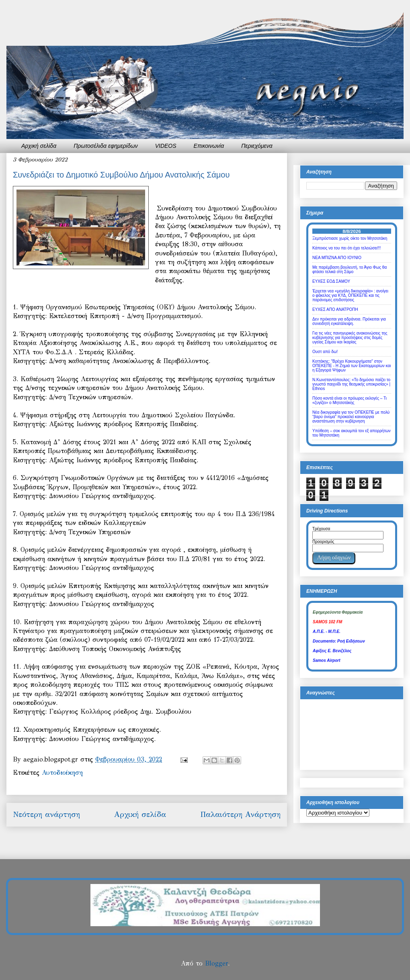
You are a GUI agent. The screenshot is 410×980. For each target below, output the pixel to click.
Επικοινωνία (209, 146)
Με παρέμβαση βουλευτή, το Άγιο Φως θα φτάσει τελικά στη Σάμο (350, 269)
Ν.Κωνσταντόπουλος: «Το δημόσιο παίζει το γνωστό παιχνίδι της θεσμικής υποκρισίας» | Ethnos (351, 384)
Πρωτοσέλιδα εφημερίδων (106, 146)
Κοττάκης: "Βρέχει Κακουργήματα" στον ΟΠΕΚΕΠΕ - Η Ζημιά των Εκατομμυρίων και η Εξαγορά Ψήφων (352, 366)
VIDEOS (166, 146)
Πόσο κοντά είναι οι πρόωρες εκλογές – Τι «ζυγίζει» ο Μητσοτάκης (350, 400)
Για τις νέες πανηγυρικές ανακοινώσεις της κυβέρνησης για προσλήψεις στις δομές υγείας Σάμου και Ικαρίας (350, 338)
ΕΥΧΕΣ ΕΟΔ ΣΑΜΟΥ (331, 281)
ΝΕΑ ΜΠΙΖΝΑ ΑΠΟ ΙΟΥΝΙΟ (337, 258)
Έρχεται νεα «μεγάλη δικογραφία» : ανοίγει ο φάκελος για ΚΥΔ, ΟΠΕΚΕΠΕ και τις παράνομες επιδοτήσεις (350, 295)
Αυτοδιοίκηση (62, 773)
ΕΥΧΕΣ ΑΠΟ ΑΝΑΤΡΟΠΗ (335, 309)
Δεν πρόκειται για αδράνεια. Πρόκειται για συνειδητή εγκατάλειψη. (349, 321)
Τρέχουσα (321, 529)
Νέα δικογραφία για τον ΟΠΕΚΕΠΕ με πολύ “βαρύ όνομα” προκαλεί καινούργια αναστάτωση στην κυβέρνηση (351, 417)
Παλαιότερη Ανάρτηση (240, 814)
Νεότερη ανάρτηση (46, 814)
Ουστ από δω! (325, 352)
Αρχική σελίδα (39, 146)
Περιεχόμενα (257, 146)
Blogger (216, 963)
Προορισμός (323, 542)
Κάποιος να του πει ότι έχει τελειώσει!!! (346, 248)
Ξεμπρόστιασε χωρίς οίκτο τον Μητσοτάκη (350, 238)
